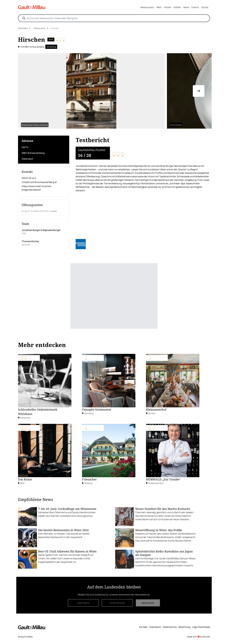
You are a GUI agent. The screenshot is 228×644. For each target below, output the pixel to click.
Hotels (168, 7)
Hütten (177, 7)
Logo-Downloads (201, 627)
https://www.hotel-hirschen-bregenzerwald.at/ (37, 188)
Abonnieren (148, 603)
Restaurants (147, 7)
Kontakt (143, 627)
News (186, 7)
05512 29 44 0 (29, 178)
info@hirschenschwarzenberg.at (39, 182)
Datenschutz (170, 627)
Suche (205, 7)
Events (195, 7)
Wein (159, 7)
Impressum (155, 627)
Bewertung (184, 627)
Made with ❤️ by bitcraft (199, 637)
